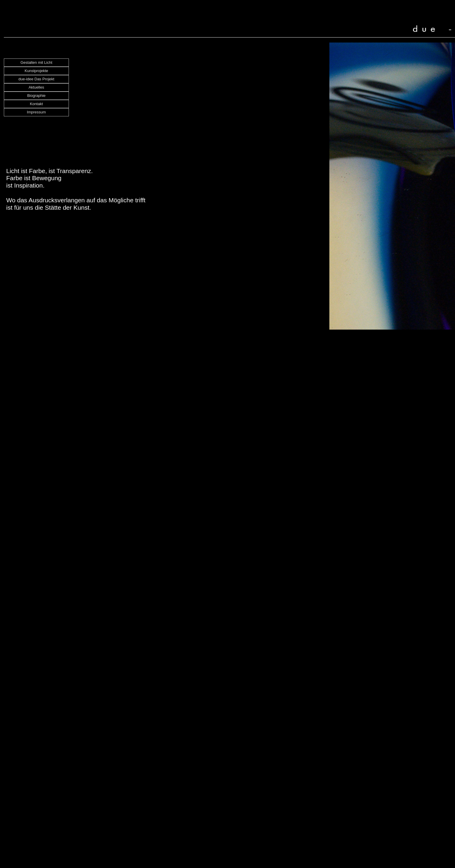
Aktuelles (37, 87)
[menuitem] (36, 63)
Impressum (36, 112)
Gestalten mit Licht (36, 62)
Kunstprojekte (36, 71)
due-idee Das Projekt (36, 79)
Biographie (36, 96)
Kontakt (36, 104)
